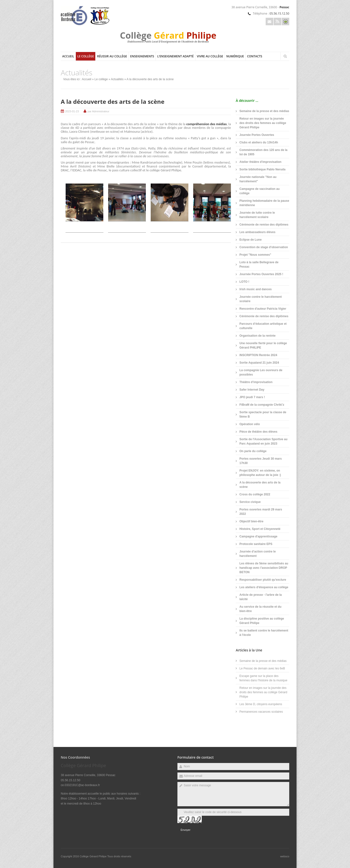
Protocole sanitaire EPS (256, 544)
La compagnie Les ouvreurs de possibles (261, 372)
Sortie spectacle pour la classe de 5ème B (263, 414)
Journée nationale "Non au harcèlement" (258, 179)
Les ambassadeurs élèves (257, 232)
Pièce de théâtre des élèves (258, 432)
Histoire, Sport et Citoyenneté (260, 529)
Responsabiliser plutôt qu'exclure (263, 580)
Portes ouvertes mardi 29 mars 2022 (261, 512)
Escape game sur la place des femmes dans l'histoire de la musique (263, 678)
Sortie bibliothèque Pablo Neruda (262, 169)
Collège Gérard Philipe (94, 856)
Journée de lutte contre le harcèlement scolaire (257, 215)
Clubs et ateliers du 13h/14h (259, 142)
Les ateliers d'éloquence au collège (264, 587)
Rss (277, 22)
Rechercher (285, 56)
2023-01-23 (72, 111)
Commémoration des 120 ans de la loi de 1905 (263, 152)
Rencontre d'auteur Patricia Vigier (263, 309)
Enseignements (142, 56)
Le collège (86, 56)
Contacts (255, 56)
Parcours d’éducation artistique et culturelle (263, 326)
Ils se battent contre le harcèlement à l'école (264, 633)
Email (269, 22)
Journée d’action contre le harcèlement (258, 554)
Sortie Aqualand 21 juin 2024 (259, 363)
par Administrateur (98, 111)
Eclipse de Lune (250, 240)
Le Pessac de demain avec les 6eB (262, 668)
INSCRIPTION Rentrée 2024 (258, 355)
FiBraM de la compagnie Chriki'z (262, 405)
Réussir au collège (112, 56)
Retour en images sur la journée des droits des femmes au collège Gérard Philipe (263, 123)
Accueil (68, 56)
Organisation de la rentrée (258, 336)
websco (285, 856)
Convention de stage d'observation (264, 247)
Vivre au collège (210, 56)
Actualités (117, 79)
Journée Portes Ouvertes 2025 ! (261, 274)
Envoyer (185, 830)
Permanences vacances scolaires (261, 712)
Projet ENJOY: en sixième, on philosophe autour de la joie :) (260, 473)
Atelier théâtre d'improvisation (260, 162)
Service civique (250, 502)
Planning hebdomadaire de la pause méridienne (264, 203)
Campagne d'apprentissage (258, 536)
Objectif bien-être (251, 521)
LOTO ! (244, 282)
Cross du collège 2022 (255, 494)
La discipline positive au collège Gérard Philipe (262, 621)
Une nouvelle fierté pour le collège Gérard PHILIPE (263, 345)
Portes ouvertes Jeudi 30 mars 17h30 (261, 461)
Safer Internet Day (252, 390)
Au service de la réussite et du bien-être (260, 609)
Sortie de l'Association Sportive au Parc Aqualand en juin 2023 (263, 441)
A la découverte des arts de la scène (113, 101)
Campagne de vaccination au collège (259, 191)
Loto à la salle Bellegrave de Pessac (259, 264)
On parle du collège (253, 451)
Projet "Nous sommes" (255, 255)
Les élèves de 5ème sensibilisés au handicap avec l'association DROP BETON (264, 568)
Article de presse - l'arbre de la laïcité (261, 597)
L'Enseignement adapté (175, 56)
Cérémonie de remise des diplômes (264, 225)
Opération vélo (250, 424)
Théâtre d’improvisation (256, 382)
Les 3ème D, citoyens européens (261, 704)
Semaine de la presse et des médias (264, 111)
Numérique (235, 56)
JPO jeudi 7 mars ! (252, 397)
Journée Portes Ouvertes (257, 135)
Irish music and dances (256, 289)
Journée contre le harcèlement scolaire (261, 299)
